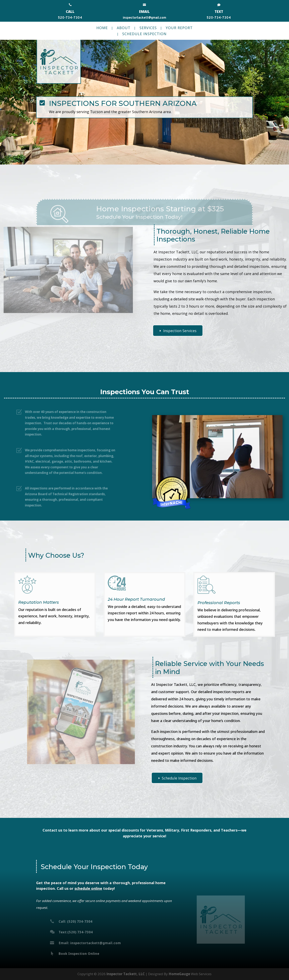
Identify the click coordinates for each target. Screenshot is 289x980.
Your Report (179, 28)
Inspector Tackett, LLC (126, 974)
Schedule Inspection (144, 34)
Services (148, 28)
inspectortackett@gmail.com (144, 18)
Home (102, 28)
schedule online (88, 888)
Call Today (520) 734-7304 (68, 134)
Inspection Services (180, 331)
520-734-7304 (70, 18)
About (124, 28)
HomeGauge (179, 974)
